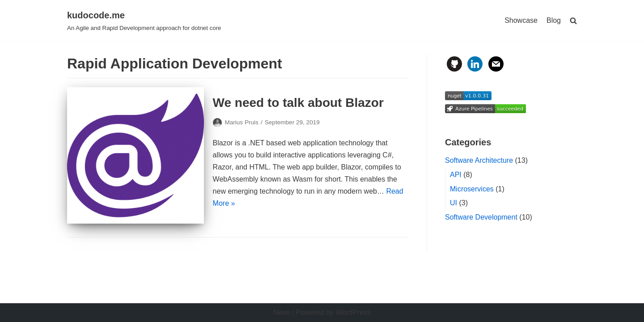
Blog (554, 20)
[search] (573, 21)
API (456, 175)
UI (453, 203)
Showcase (521, 20)
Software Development (481, 217)
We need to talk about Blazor (298, 103)
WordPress (353, 312)
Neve (282, 312)
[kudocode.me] (144, 21)
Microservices (472, 189)
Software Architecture (479, 160)
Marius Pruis (241, 122)
